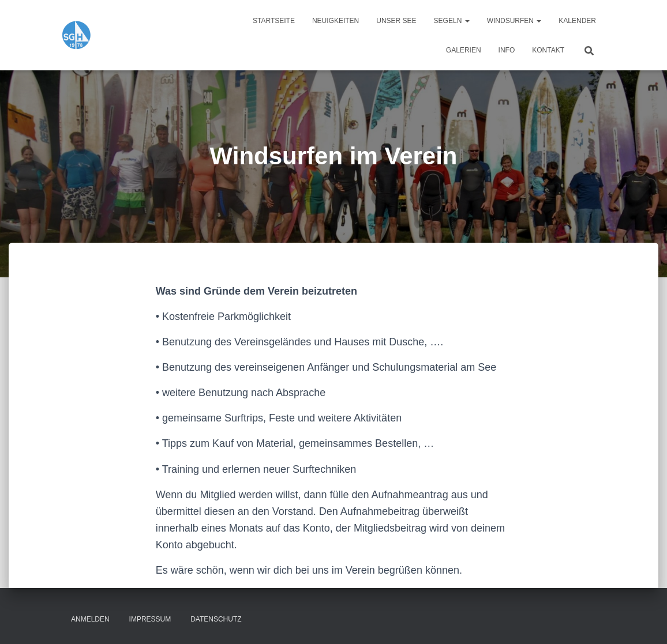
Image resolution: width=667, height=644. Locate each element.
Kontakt (548, 50)
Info (507, 50)
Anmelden (90, 619)
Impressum (150, 619)
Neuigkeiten (336, 21)
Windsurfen (514, 21)
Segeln (452, 21)
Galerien (464, 50)
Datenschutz (216, 619)
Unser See (396, 21)
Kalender (577, 21)
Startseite (274, 21)
